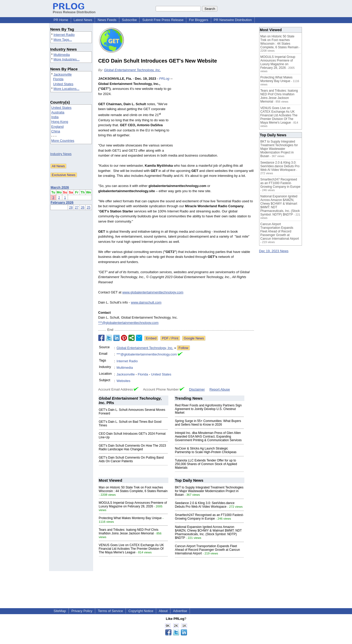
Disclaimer (197, 389)
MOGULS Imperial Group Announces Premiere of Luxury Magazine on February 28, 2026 (133, 505)
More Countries (63, 141)
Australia (58, 112)
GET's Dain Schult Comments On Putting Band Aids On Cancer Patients (131, 459)
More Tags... (63, 40)
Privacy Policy (82, 611)
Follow (183, 348)
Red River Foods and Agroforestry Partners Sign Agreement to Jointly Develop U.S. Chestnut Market (208, 409)
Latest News (83, 20)
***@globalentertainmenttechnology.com (129, 323)
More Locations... (66, 89)
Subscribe (129, 20)
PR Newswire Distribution (233, 20)
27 (77, 207)
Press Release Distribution (74, 10)
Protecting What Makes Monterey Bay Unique (130, 518)
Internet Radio (64, 35)
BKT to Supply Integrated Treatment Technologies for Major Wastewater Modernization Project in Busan (209, 491)
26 (82, 207)
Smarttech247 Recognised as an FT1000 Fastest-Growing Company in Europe (209, 517)
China (56, 131)
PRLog (164, 79)
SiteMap (60, 611)
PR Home (61, 20)
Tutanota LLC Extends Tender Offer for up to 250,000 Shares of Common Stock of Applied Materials (206, 464)
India (55, 117)
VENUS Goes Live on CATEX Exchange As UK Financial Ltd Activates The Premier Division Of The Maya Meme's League (131, 549)
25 (88, 207)
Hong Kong (60, 122)
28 (71, 207)
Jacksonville (63, 74)
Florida (58, 79)
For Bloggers (198, 20)
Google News (194, 338)
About (163, 611)
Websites (123, 381)
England (58, 127)
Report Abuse (220, 389)
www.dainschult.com (146, 302)
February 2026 (62, 202)
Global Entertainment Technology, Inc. (132, 70)
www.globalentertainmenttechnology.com (153, 292)
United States (63, 84)
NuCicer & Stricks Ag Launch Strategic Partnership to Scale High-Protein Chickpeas (206, 450)
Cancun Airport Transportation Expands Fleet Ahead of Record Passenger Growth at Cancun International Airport (207, 550)
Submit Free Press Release (163, 20)
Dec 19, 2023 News (274, 251)
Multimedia (62, 55)
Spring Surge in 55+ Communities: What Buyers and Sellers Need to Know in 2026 (208, 423)
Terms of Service (110, 611)
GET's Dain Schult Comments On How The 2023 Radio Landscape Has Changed (133, 447)
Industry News (61, 154)
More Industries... (66, 59)
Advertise (180, 611)
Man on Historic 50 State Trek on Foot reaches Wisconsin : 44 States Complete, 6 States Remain (133, 489)
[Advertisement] (215, 114)
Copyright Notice (141, 611)
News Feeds (107, 20)
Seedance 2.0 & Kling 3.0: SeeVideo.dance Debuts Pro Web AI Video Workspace (205, 505)
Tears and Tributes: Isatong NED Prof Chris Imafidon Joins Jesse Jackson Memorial (129, 532)
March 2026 (60, 187)
